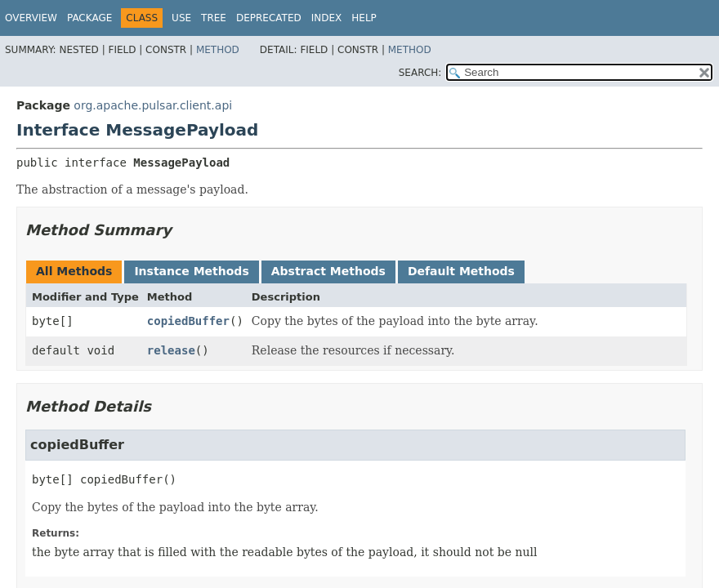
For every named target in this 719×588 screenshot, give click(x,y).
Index (327, 18)
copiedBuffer (188, 321)
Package (89, 18)
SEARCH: (420, 73)
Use (181, 18)
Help (364, 18)
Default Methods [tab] (461, 271)
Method (218, 50)
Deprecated (269, 18)
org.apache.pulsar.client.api (153, 105)
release (171, 350)
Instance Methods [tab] (191, 271)
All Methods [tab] (74, 271)
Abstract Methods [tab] (328, 271)
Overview (31, 18)
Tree (214, 18)
